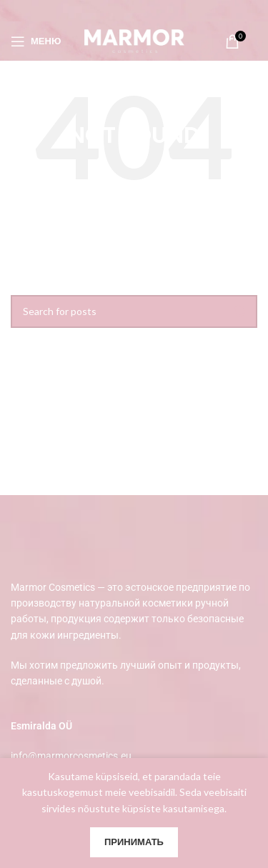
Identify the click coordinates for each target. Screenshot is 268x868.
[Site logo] (134, 40)
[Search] (134, 311)
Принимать (134, 842)
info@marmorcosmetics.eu (71, 756)
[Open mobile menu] (36, 41)
